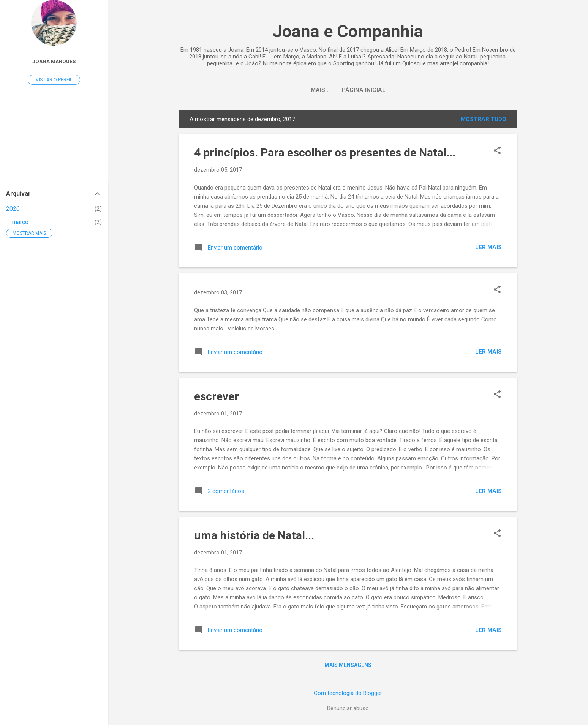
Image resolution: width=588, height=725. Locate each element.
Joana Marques (54, 61)
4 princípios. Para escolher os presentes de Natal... (325, 152)
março (20, 222)
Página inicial (348, 90)
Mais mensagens (348, 665)
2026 (13, 209)
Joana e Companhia (348, 31)
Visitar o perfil (54, 80)
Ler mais (488, 247)
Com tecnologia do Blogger (348, 693)
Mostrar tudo (484, 119)
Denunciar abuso (348, 708)
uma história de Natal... (254, 535)
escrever (217, 396)
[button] (497, 151)
